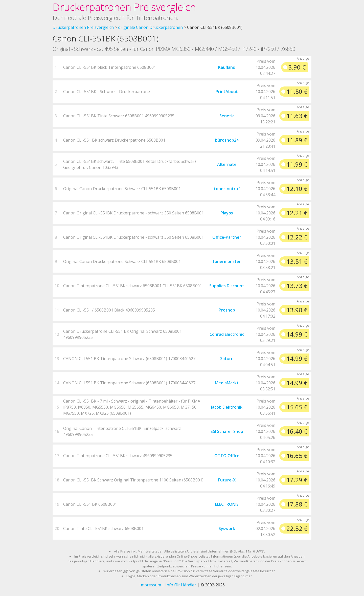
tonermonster (227, 261)
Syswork (227, 528)
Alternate (227, 164)
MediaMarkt (227, 383)
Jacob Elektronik (227, 407)
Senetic (227, 116)
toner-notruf (227, 189)
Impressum (150, 585)
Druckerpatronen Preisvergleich (124, 7)
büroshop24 (227, 140)
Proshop (227, 310)
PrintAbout (227, 92)
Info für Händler (181, 585)
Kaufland (227, 67)
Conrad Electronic (227, 334)
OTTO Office (227, 456)
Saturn (227, 359)
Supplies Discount (227, 286)
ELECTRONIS (227, 504)
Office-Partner (227, 237)
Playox (227, 213)
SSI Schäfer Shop (227, 431)
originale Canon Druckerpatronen (150, 27)
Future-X (227, 480)
